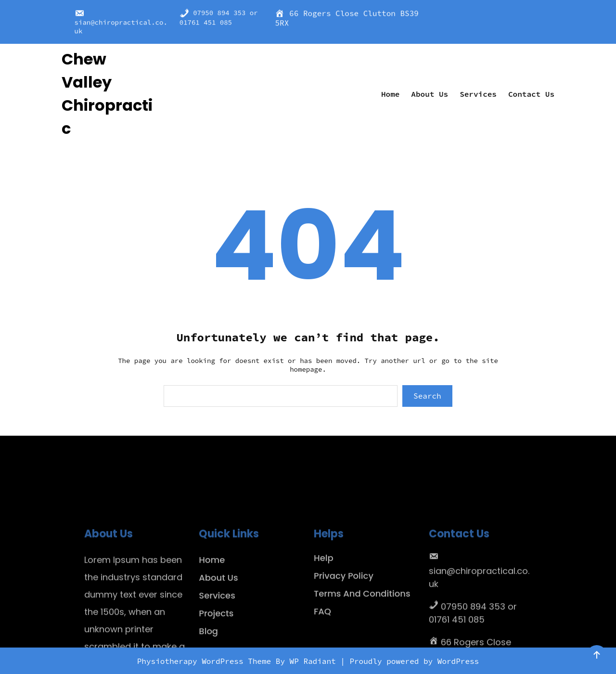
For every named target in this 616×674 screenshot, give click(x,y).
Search (427, 396)
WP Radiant (313, 661)
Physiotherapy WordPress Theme (206, 661)
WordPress (458, 661)
